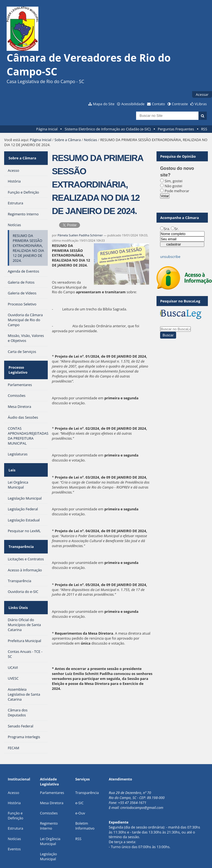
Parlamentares (52, 770)
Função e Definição (15, 793)
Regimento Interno (49, 803)
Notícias (91, 140)
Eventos (14, 826)
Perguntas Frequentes (176, 129)
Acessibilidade (133, 104)
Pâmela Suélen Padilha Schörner (80, 235)
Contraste (180, 104)
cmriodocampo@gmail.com (142, 785)
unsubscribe (170, 257)
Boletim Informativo (85, 803)
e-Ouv (80, 790)
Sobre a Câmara (67, 140)
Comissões (49, 790)
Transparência (20, 529)
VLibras (201, 104)
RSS (204, 129)
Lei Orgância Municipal (50, 819)
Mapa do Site (104, 104)
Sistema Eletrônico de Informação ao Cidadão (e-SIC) (108, 129)
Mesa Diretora (52, 780)
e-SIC (79, 780)
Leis (11, 456)
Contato (158, 104)
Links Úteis (17, 587)
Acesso (13, 770)
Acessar (202, 94)
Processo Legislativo (25, 362)
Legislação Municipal (48, 834)
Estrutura (15, 806)
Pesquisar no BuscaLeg (180, 301)
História (14, 780)
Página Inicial (47, 129)
